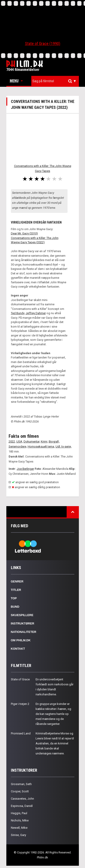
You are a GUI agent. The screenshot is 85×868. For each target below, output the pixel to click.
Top (14, 598)
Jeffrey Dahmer (36, 313)
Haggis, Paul (19, 813)
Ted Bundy (18, 313)
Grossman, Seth (21, 784)
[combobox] (55, 81)
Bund (15, 607)
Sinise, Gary (18, 835)
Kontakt (18, 649)
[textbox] (56, 81)
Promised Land (21, 733)
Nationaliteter (24, 632)
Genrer (17, 581)
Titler (16, 590)
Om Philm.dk (21, 640)
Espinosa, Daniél (22, 806)
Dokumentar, (32, 441)
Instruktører (23, 623)
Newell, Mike (19, 828)
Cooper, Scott (20, 791)
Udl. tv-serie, (64, 446)
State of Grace (20, 679)
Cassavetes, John (22, 799)
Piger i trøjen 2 (20, 704)
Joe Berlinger (25, 469)
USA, (20, 441)
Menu (16, 81)
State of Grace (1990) (43, 44)
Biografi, (54, 441)
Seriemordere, (18, 446)
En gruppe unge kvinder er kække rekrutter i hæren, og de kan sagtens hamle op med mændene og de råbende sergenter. (53, 714)
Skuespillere (22, 615)
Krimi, (44, 441)
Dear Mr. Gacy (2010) (24, 233)
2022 (12, 441)
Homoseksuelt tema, (41, 446)
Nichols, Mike (20, 820)
